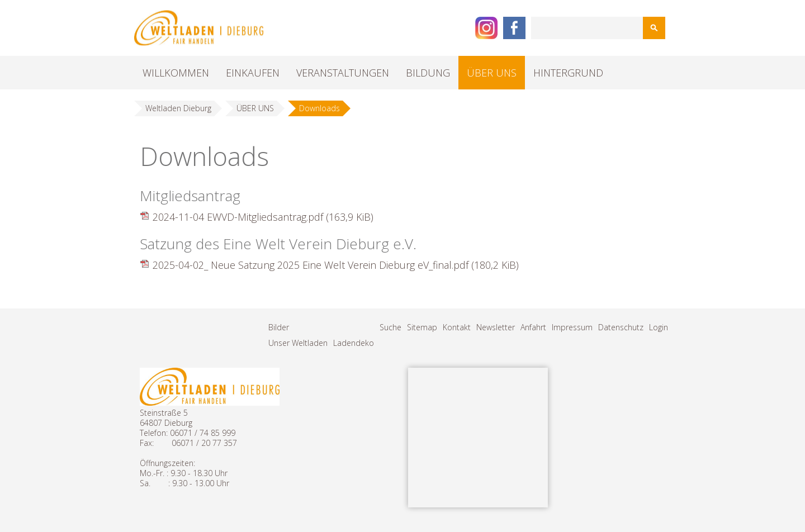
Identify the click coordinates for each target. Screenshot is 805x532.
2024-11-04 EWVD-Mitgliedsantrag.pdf (263, 217)
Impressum (572, 327)
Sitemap (422, 327)
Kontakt (457, 327)
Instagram (486, 28)
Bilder (279, 327)
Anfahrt (533, 327)
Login (659, 327)
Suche (390, 327)
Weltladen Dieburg (178, 108)
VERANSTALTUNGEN (343, 73)
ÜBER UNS (492, 73)
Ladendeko (354, 343)
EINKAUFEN (253, 73)
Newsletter (496, 327)
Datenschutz (621, 327)
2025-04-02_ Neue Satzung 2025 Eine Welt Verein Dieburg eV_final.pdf (336, 265)
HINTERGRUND (568, 73)
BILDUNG (428, 73)
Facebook (514, 28)
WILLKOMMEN (176, 73)
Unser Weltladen (298, 343)
